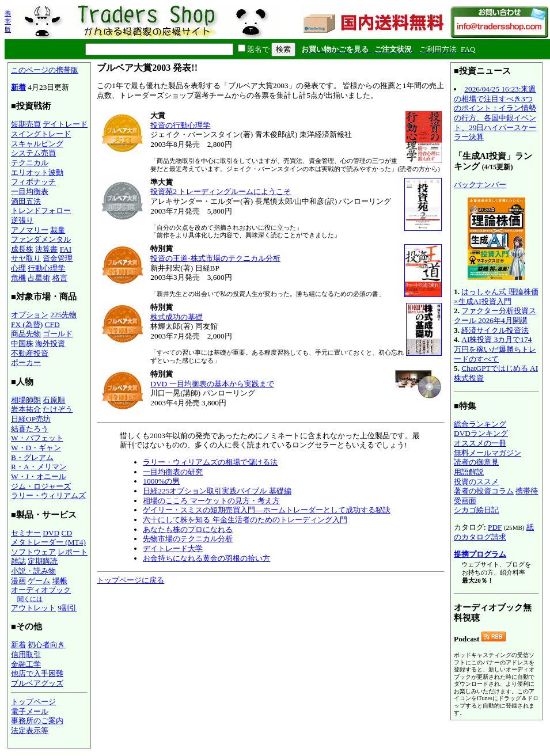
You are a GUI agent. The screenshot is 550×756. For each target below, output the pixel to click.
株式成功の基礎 (177, 317)
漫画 (18, 581)
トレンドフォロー (41, 210)
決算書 (46, 249)
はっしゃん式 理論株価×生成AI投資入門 (496, 297)
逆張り (22, 220)
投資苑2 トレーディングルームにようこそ (221, 191)
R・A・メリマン (39, 467)
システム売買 (33, 153)
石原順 (54, 400)
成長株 (22, 249)
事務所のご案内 (37, 721)
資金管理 (58, 258)
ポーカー (26, 362)
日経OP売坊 (31, 419)
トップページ (33, 702)
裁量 (58, 230)
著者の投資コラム (484, 491)
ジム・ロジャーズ (41, 486)
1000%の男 (161, 481)
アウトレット (33, 608)
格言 (60, 278)
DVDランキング (481, 433)
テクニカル (30, 163)
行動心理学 (46, 268)
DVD (51, 533)
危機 (18, 278)
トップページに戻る (130, 580)
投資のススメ (476, 482)
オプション (30, 315)
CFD (52, 324)
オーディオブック (41, 590)
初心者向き (46, 645)
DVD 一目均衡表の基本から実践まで (212, 384)
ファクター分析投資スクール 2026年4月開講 (495, 316)
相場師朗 (26, 400)
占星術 (39, 278)
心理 (18, 268)
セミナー (26, 533)
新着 (18, 87)
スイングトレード (41, 134)
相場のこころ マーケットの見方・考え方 (211, 501)
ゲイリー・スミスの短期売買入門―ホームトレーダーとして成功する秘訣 (266, 510)
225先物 (63, 315)
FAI (66, 249)
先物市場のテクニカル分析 (188, 539)
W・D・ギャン (36, 448)
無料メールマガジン (488, 453)
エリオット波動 (37, 172)
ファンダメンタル (41, 239)
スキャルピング (37, 144)
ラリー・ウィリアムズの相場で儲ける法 (210, 462)
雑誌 (18, 561)
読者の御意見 (476, 462)
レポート (73, 552)
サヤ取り (26, 258)
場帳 (60, 581)
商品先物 (26, 334)
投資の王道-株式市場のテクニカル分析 (215, 258)
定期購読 (43, 561)
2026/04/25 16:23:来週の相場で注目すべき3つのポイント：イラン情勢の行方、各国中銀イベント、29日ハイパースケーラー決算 (495, 113)
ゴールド (58, 334)
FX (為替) (27, 324)
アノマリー (30, 230)
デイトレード (65, 124)
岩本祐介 (26, 409)
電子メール (30, 711)
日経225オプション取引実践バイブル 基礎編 (217, 491)
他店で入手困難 (37, 673)
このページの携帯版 (45, 70)
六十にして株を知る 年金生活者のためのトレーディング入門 (245, 520)
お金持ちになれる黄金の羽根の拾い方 (206, 558)
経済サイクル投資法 (495, 330)
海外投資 (50, 343)
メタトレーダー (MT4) (48, 542)
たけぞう (58, 409)
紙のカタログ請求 (494, 532)
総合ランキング (480, 424)
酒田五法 (26, 201)
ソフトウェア (33, 552)
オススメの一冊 (480, 443)
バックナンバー (480, 185)
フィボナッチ (33, 182)
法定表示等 (30, 730)
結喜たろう (30, 429)
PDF (495, 527)
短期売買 (26, 124)
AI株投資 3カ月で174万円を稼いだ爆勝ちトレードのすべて (495, 349)
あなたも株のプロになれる (188, 529)
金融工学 (26, 664)
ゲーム (39, 581)
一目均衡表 (30, 191)
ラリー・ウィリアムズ (48, 495)
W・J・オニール (39, 476)
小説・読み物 (33, 571)
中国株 (22, 343)
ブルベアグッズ (37, 683)
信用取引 (26, 654)
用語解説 (469, 472)
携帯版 (8, 21)
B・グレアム (32, 457)
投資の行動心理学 (180, 125)
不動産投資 (30, 353)
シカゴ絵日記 (476, 510)
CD (67, 533)
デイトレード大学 (173, 548)
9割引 (67, 608)
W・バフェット (37, 438)
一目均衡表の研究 (173, 472)
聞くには (30, 599)
